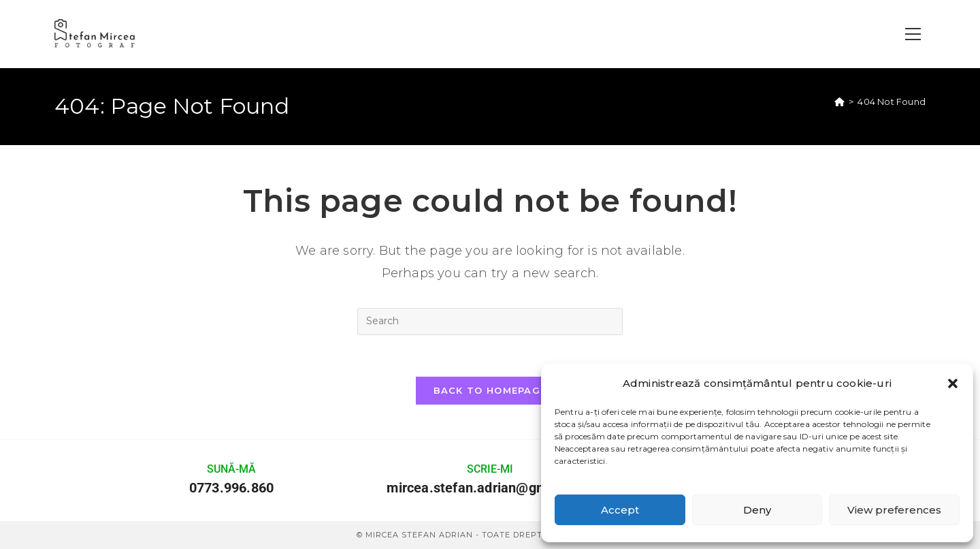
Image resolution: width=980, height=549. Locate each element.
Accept (620, 510)
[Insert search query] (490, 321)
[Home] (839, 101)
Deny (757, 510)
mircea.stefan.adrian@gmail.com (490, 488)
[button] (953, 383)
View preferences (894, 510)
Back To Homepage (490, 390)
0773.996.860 (231, 488)
